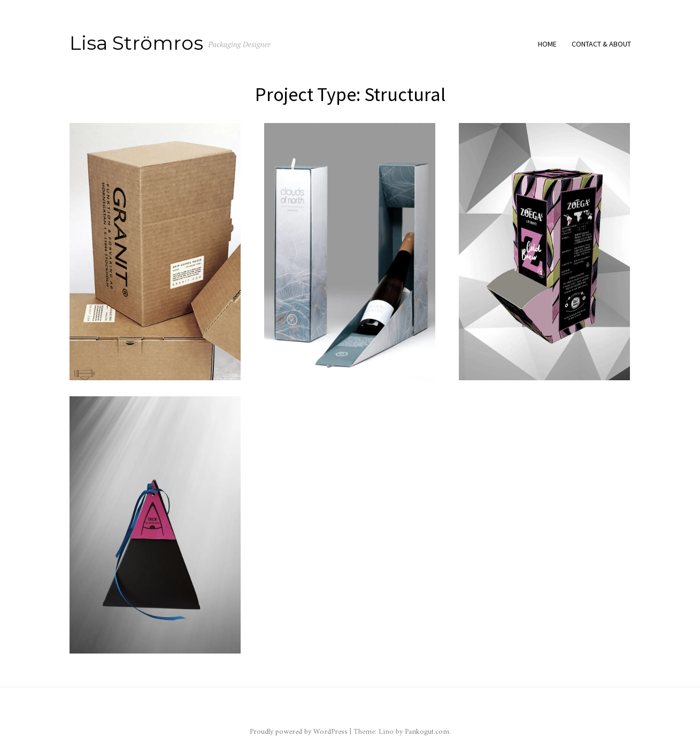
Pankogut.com (427, 732)
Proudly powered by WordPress (300, 732)
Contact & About (601, 44)
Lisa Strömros (136, 43)
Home (547, 44)
